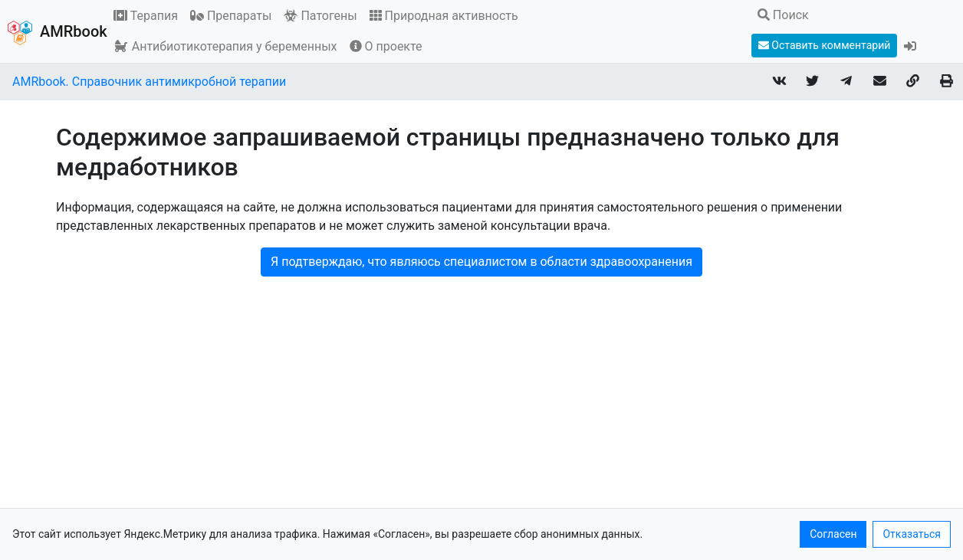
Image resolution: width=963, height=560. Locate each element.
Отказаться (912, 534)
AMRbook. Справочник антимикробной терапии (149, 82)
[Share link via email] (879, 82)
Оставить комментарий (825, 45)
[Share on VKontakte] (779, 82)
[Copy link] (913, 82)
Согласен (833, 534)
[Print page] (946, 82)
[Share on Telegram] (846, 82)
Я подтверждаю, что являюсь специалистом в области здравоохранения (481, 262)
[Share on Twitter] (813, 82)
